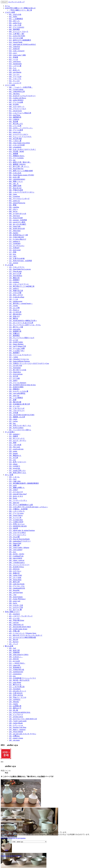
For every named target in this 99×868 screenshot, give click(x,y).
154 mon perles (15, 329)
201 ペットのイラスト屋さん (20, 430)
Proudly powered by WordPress (11, 856)
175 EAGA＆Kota (16, 374)
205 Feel (12, 648)
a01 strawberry (15, 614)
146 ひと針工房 (15, 312)
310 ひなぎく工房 (16, 605)
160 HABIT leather (16, 342)
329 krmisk (13, 453)
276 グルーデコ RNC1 (17, 533)
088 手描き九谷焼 (16, 190)
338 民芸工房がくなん (18, 473)
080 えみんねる (15, 173)
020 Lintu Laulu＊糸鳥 (17, 55)
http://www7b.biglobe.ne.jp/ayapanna (13, 838)
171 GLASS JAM (15, 366)
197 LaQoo (13, 421)
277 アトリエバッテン (18, 535)
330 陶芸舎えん (15, 455)
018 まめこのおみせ (17, 51)
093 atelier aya (14, 201)
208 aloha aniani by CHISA (19, 655)
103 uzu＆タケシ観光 (17, 222)
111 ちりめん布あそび (18, 239)
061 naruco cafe (15, 132)
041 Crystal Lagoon (16, 89)
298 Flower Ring (15, 580)
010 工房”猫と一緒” (17, 34)
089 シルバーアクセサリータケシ (22, 192)
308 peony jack (15, 601)
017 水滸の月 (14, 49)
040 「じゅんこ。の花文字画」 (21, 87)
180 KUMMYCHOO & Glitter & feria (22, 385)
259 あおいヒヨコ (16, 496)
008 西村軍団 (14, 29)
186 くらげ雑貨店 (16, 398)
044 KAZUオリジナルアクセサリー (22, 96)
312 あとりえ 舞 (15, 610)
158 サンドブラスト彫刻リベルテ (22, 338)
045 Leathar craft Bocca (17, 98)
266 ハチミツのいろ (17, 511)
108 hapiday (14, 233)
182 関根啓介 (14, 389)
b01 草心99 (13, 640)
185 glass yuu (14, 396)
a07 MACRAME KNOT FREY (20, 627)
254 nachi (13, 485)
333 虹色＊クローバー (18, 462)
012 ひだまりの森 (16, 38)
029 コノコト (14, 74)
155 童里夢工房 (15, 331)
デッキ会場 (9, 265)
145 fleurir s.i (14, 310)
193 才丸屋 (13, 413)
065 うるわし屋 (15, 141)
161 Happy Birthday (16, 344)
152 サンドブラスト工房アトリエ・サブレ (25, 325)
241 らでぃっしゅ (16, 725)
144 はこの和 (14, 308)
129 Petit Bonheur (16, 276)
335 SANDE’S (15, 466)
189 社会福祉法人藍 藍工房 (19, 404)
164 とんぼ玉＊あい (17, 351)
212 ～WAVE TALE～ (17, 663)
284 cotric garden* (16, 550)
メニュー (4, 2)
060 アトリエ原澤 (16, 130)
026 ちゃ (13, 68)
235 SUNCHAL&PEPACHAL (20, 712)
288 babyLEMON (16, 558)
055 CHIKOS (14, 119)
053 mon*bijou (15, 115)
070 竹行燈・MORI (16, 151)
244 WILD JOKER (16, 732)
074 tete (12, 160)
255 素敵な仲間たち (17, 488)
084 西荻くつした (16, 181)
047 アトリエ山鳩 (16, 102)
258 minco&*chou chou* (18, 494)
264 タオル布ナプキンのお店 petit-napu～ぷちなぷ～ (28, 507)
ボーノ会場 (9, 475)
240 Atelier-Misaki (16, 723)
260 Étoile (13, 498)
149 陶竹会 (13, 318)
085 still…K (14, 184)
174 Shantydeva (15, 372)
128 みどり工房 (15, 273)
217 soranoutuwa (15, 674)
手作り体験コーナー (12, 612)
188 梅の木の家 (15, 402)
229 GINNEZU (15, 700)
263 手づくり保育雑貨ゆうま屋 (21, 505)
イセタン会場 (10, 12)
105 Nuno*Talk (15, 226)
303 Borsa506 (14, 590)
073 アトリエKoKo (16, 158)
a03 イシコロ (14, 618)
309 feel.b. (13, 603)
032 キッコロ (14, 81)
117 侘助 (13, 252)
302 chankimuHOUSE (17, 588)
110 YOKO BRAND (16, 237)
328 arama (13, 451)
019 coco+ (13, 53)
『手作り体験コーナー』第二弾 (20, 10)
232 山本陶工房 (15, 706)
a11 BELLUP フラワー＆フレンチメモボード (26, 635)
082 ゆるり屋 (14, 177)
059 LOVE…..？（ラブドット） (21, 128)
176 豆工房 (13, 376)
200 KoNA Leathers (16, 428)
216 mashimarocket (16, 672)
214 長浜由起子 (15, 667)
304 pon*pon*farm (16, 592)
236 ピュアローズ (16, 715)
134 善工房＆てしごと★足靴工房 (22, 286)
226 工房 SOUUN (16, 693)
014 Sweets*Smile (16, 42)
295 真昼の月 (14, 573)
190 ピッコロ (14, 406)
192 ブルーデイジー (17, 411)
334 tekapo (13, 464)
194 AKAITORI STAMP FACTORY (22, 415)
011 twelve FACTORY (17, 36)
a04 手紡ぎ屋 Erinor (17, 620)
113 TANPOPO (15, 244)
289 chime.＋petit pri (17, 560)
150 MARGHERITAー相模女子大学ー (23, 321)
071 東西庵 (13, 154)
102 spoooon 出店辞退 (18, 220)
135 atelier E (14, 288)
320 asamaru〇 (15, 434)
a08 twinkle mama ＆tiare (18, 629)
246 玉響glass (14, 736)
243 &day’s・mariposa (17, 730)
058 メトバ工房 (15, 126)
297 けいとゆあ (15, 577)
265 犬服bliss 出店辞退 (18, 509)
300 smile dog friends (17, 584)
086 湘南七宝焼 (15, 186)
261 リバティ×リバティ (18, 500)
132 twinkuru (14, 282)
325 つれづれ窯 (15, 445)
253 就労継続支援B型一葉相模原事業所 (24, 483)
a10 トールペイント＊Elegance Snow (23, 633)
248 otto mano (14, 740)
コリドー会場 (10, 85)
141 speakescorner (16, 301)
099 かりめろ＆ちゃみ (18, 214)
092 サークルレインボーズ (19, 199)
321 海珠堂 (13, 436)
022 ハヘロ (13, 59)
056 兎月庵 (13, 121)
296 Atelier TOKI (15, 575)
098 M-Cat (13, 211)
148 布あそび (14, 316)
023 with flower (15, 62)
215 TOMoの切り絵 (17, 670)
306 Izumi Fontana (16, 597)
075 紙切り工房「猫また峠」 (20, 162)
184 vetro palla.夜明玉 (17, 393)
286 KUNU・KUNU (17, 554)
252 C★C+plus (15, 481)
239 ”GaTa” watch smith (18, 721)
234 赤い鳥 (13, 710)
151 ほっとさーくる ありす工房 (21, 323)
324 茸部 (13, 443)
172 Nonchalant (15, 368)
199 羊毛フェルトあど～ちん (20, 425)
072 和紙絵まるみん (17, 156)
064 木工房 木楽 (15, 139)
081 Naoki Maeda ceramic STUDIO (21, 175)
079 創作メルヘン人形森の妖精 (21, 171)
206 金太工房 (14, 650)
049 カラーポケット (17, 106)
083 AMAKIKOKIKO (17, 179)
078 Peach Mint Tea (16, 169)
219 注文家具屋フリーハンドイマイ (22, 678)
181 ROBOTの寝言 (16, 387)
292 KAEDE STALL (17, 567)
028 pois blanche (15, 72)
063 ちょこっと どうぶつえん (20, 136)
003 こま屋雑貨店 (16, 19)
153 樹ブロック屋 (16, 327)
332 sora (12, 460)
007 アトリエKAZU (17, 27)
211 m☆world (14, 661)
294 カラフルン (15, 571)
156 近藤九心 (14, 333)
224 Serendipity (15, 689)
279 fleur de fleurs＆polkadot (19, 539)
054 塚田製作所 (15, 117)
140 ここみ (13, 299)
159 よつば (13, 340)
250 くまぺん (14, 477)
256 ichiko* (13, 490)
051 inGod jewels (15, 111)
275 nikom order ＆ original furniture (22, 530)
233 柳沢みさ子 (15, 708)
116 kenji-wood (15, 250)
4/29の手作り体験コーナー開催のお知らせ (20, 8)
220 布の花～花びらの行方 (19, 680)
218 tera (12, 676)
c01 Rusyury (14, 642)
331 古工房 (13, 458)
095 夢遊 (13, 205)
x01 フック (13, 644)
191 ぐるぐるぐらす (17, 408)
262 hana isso (14, 503)
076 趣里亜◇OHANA (17, 164)
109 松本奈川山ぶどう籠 (18, 235)
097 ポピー (13, 209)
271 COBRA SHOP (16, 522)
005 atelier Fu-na (15, 23)
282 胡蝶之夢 (14, 545)
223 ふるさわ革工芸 (17, 687)
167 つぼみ (13, 357)
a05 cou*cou (14, 622)
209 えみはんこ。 (16, 657)
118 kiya (12, 254)
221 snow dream (15, 682)
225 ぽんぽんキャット (18, 691)
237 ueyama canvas (16, 717)
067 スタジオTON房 (17, 145)
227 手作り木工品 (16, 695)
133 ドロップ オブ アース (19, 284)
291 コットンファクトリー (19, 565)
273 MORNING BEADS (18, 526)
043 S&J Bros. (14, 94)
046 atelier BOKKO (16, 100)
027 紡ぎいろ (14, 70)
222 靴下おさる (15, 685)
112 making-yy (15, 241)
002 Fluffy (13, 17)
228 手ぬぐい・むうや (18, 697)
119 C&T (13, 256)
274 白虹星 (13, 528)
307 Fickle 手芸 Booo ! (17, 599)
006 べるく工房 (15, 25)
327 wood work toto (16, 449)
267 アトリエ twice (16, 513)
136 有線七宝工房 (16, 291)
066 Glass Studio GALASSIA (19, 143)
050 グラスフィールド (18, 109)
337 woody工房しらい (17, 470)
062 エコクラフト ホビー (19, 134)
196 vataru (13, 419)
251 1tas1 (13, 479)
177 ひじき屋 (14, 378)
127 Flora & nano (15, 271)
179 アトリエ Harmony (18, 383)
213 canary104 (14, 665)
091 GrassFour (14, 196)
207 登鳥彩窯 (14, 652)
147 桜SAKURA (15, 314)
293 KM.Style (14, 569)
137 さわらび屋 (15, 293)
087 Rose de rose (15, 188)
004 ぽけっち (14, 21)
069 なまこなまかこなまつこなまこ (22, 149)
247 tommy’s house (16, 738)
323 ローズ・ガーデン (18, 440)
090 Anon (13, 194)
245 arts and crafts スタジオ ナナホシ (23, 734)
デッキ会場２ (10, 432)
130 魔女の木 (14, 278)
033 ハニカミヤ (15, 83)
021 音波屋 (13, 57)
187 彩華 (13, 400)
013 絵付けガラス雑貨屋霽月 (20, 40)
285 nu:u (12, 552)
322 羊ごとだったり (17, 438)
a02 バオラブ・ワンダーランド (21, 616)
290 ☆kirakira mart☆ (17, 563)
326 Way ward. (15, 447)
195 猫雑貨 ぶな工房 (17, 417)
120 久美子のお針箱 (17, 258)
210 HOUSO (14, 659)
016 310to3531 (15, 47)
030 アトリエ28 (15, 77)
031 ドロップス (15, 79)
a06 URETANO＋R (16, 625)
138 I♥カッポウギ (16, 295)
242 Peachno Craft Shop (18, 727)
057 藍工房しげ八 (16, 124)
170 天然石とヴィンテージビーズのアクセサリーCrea (29, 363)
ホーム (7, 6)
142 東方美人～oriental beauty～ (21, 303)
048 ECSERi (14, 104)
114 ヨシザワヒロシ (17, 246)
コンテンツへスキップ (16, 2)
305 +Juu (13, 595)
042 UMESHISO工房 (17, 91)
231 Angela (13, 704)
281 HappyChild (15, 543)
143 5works (13, 306)
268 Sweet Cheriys (16, 515)
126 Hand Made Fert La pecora (20, 269)
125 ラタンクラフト (17, 267)
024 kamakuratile (15, 64)
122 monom (14, 263)
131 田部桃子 (14, 280)
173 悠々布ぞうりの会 (18, 370)
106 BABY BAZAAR (17, 229)
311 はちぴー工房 (16, 607)
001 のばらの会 (15, 14)
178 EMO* (13, 381)
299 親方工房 (14, 582)
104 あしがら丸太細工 (18, 224)
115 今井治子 (14, 248)
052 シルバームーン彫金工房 (20, 113)
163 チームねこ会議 (17, 348)
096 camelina (14, 207)
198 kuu (12, 423)
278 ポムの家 (14, 537)
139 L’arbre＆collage (17, 297)
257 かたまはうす (16, 492)
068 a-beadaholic (15, 147)
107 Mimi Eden (15, 231)
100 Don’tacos (14, 216)
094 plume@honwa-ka (17, 203)
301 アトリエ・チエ (17, 586)
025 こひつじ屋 (15, 66)
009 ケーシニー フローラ (19, 32)
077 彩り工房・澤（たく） (19, 166)
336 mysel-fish (15, 468)
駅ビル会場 (9, 646)
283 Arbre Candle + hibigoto (19, 548)
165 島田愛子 (14, 353)
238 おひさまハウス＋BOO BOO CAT (23, 719)
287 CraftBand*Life (16, 556)
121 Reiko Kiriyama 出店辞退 (20, 261)
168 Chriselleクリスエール (19, 359)
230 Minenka (14, 702)
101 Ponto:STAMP (16, 218)
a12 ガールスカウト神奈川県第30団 (22, 637)
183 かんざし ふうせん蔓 (19, 391)
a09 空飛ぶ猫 (14, 631)
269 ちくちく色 (15, 518)
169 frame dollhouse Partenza (19, 361)
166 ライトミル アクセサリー (20, 355)
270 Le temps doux (16, 520)
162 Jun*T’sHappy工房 (17, 346)
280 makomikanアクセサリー (20, 541)
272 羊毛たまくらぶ (17, 524)
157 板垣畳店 (14, 336)
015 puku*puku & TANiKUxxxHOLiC (22, 44)
